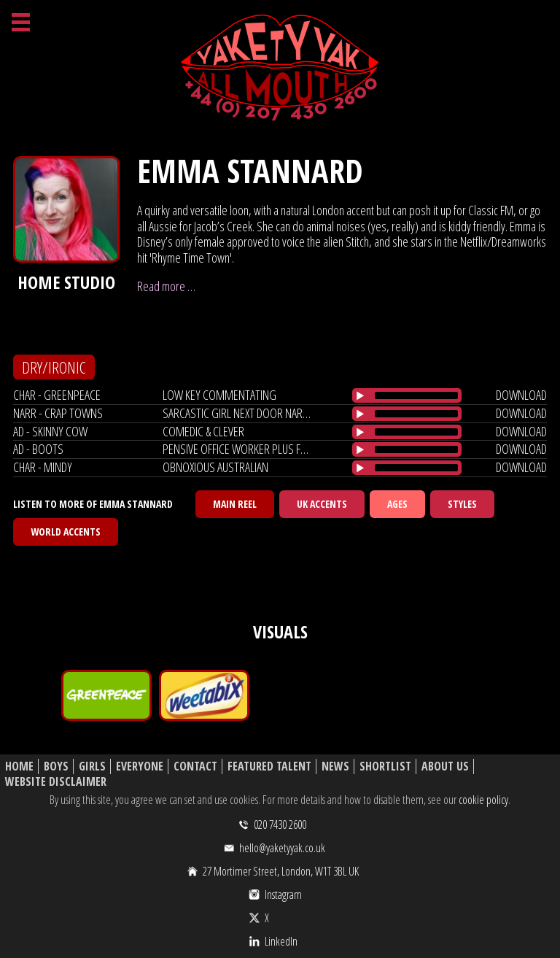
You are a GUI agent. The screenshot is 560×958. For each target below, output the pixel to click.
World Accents (66, 532)
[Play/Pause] (360, 395)
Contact (195, 766)
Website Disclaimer (56, 782)
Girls (92, 766)
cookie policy (483, 800)
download (521, 395)
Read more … (166, 286)
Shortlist (385, 766)
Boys (56, 766)
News (335, 766)
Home (19, 766)
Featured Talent (269, 766)
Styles (462, 504)
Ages (397, 504)
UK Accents (322, 504)
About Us (445, 766)
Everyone (140, 766)
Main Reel (235, 504)
